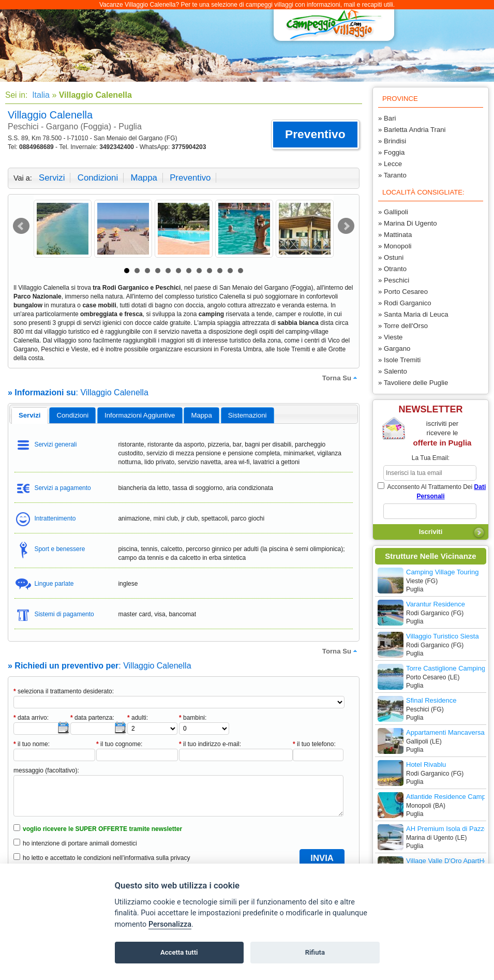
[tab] (30, 415)
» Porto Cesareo (403, 292)
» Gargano (394, 348)
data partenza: (92, 718)
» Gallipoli (393, 212)
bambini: (193, 718)
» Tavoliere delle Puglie (413, 383)
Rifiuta (315, 952)
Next (346, 226)
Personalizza (170, 924)
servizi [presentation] (30, 415)
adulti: (138, 718)
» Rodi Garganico (405, 303)
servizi (52, 178)
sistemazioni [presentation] (248, 415)
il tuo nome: (32, 744)
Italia (40, 95)
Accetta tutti (179, 952)
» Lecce (390, 164)
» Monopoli (395, 246)
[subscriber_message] (430, 511)
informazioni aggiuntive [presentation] (140, 415)
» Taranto (392, 175)
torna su (341, 378)
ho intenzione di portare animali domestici (80, 843)
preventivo (190, 178)
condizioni (98, 178)
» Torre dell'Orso (403, 326)
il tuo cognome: (119, 744)
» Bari (387, 118)
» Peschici (394, 280)
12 (241, 271)
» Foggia (391, 152)
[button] (315, 135)
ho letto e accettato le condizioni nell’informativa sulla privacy (107, 858)
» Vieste (390, 337)
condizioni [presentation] (73, 415)
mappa (144, 178)
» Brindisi (392, 141)
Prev (21, 226)
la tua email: (431, 458)
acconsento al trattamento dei (432, 491)
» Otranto (392, 269)
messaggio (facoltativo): (46, 770)
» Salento (393, 371)
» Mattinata (395, 235)
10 (220, 271)
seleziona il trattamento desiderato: (64, 691)
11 (230, 271)
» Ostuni (391, 257)
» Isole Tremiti (399, 360)
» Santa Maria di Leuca (413, 314)
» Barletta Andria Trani (412, 130)
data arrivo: (31, 718)
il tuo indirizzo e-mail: (210, 744)
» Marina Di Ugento (408, 223)
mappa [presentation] (201, 415)
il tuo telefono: (314, 744)
